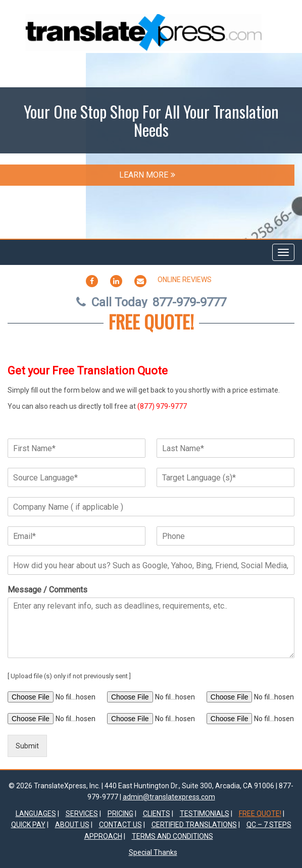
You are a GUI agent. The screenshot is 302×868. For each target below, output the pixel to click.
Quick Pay (28, 825)
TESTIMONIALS (205, 813)
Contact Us (120, 825)
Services (82, 813)
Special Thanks (153, 852)
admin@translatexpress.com (169, 797)
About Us (72, 825)
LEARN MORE (147, 175)
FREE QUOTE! (151, 321)
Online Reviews (185, 280)
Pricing (120, 813)
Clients (157, 813)
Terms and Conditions (172, 836)
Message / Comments (47, 590)
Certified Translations (194, 825)
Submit (27, 746)
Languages (36, 813)
